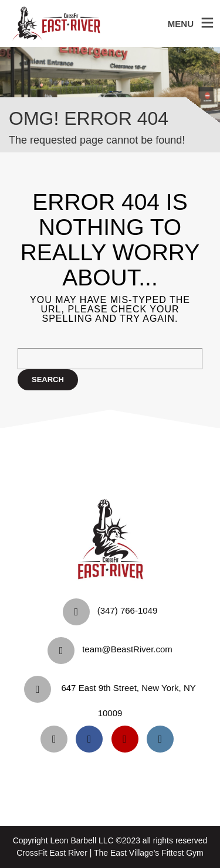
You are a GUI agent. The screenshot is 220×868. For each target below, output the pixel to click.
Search (48, 379)
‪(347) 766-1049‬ (128, 610)
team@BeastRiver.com (127, 649)
